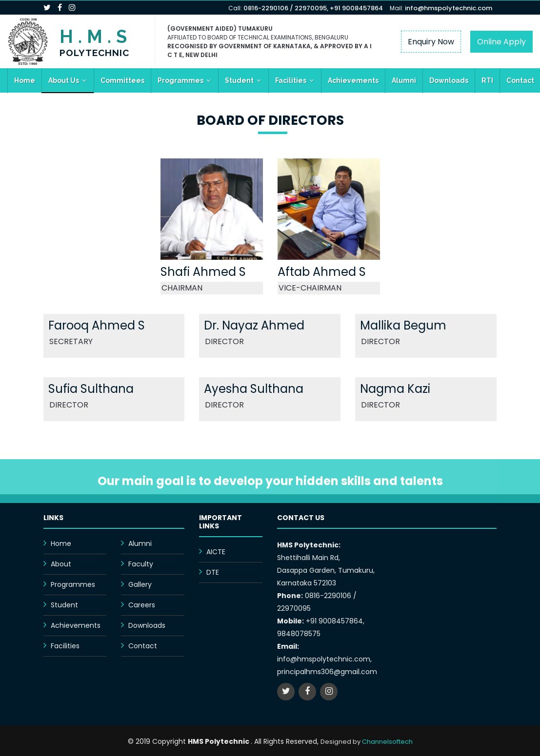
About (61, 564)
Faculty (141, 564)
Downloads (449, 80)
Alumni (404, 80)
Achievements (353, 80)
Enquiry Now (431, 42)
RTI (487, 80)
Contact (143, 646)
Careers (142, 605)
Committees (122, 80)
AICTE (216, 552)
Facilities (291, 80)
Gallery (140, 584)
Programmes (180, 80)
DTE (213, 572)
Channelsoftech (387, 742)
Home (25, 80)
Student (239, 80)
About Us (64, 80)
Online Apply (501, 42)
